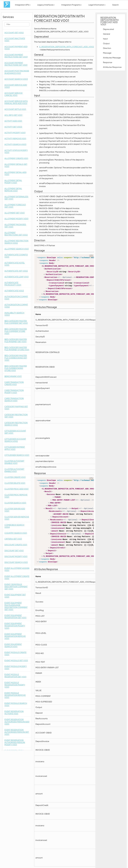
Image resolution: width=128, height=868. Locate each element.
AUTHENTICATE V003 (14, 291)
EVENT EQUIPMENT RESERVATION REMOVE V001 (15, 636)
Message (107, 53)
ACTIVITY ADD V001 (13, 121)
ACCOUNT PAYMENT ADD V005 (16, 48)
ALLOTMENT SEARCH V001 (17, 249)
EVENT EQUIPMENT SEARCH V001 (13, 645)
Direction (107, 48)
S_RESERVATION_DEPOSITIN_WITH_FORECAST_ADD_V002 (66, 47)
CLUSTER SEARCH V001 (15, 503)
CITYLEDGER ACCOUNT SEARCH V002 (15, 440)
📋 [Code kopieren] (91, 256)
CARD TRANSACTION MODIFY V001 (14, 391)
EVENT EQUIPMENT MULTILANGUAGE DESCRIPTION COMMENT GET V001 (16, 606)
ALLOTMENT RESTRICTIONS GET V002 (16, 234)
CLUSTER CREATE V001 (15, 477)
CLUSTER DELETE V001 (15, 483)
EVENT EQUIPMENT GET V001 (15, 596)
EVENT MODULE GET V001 (16, 660)
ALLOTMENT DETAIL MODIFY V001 (13, 181)
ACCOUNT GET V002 (14, 32)
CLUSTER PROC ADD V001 (16, 489)
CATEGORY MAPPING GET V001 (16, 408)
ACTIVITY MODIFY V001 (15, 133)
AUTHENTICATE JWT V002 (16, 271)
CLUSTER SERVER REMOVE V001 (17, 518)
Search (115, 5)
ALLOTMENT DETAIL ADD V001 (15, 173)
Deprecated (108, 29)
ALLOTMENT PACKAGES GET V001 (15, 226)
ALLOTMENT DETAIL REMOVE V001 (13, 190)
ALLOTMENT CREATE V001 (16, 158)
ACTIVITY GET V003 (13, 127)
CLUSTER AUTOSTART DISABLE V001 (14, 462)
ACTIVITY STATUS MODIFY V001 (16, 151)
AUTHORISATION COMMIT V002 (16, 306)
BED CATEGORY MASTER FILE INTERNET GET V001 (16, 340)
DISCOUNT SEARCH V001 (16, 562)
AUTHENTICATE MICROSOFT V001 (13, 284)
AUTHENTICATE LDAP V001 (17, 277)
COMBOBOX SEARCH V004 (14, 526)
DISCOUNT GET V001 (14, 550)
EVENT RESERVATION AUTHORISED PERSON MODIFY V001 (15, 742)
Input (105, 39)
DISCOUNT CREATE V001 (16, 545)
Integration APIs (23, 5)
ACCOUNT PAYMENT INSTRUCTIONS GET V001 (16, 56)
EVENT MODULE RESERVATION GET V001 (15, 675)
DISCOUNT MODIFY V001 (16, 556)
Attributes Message (112, 58)
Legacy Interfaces (46, 5)
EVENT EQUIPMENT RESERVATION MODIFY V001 (15, 626)
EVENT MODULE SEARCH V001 (16, 704)
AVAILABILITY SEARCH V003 (14, 314)
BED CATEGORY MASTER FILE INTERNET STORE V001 (17, 348)
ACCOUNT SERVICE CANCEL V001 (13, 94)
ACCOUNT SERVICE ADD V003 (16, 86)
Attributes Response (112, 67)
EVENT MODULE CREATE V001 (15, 653)
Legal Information (97, 5)
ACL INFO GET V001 (13, 115)
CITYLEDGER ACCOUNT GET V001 (15, 432)
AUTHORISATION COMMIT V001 (16, 298)
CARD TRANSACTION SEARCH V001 (14, 399)
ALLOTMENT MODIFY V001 (16, 219)
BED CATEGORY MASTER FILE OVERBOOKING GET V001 (16, 358)
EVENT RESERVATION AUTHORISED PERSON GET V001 (17, 732)
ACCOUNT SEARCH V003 (16, 79)
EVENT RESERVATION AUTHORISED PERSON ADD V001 (17, 722)
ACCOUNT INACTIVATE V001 (15, 39)
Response (108, 62)
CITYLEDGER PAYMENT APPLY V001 (15, 448)
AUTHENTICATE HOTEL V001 (15, 264)
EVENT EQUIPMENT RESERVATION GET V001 (15, 616)
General (106, 34)
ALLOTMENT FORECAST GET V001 (15, 206)
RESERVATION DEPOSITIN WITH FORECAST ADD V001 (109, 21)
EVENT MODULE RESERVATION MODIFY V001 (15, 685)
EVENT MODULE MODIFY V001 (16, 667)
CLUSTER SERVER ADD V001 (15, 510)
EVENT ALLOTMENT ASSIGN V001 (17, 569)
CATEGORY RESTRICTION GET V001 (16, 416)
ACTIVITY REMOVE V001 (15, 138)
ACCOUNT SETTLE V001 (15, 109)
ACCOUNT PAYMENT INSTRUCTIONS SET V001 (16, 64)
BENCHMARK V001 (13, 376)
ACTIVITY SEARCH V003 (15, 144)
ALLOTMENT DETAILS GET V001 (16, 165)
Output (106, 43)
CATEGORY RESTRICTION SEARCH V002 (16, 424)
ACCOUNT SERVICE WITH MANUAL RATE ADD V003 (16, 102)
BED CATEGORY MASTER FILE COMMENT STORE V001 (16, 331)
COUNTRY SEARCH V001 (16, 533)
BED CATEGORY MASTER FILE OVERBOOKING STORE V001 (16, 368)
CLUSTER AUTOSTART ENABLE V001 (14, 470)
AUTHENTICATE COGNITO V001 (16, 256)
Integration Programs (72, 5)
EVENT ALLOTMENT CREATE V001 (17, 577)
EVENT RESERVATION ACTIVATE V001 (14, 712)
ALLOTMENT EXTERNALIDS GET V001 (16, 198)
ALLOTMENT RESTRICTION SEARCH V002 (16, 242)
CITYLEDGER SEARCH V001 (17, 455)
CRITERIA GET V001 (13, 539)
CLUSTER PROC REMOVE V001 (16, 496)
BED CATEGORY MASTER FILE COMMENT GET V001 (16, 322)
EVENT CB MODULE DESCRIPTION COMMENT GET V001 (16, 586)
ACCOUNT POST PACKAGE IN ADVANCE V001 (17, 72)
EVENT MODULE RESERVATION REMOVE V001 (15, 695)
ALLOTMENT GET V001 (15, 213)
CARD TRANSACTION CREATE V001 (14, 383)
